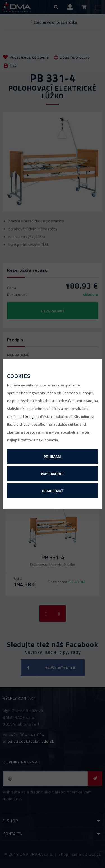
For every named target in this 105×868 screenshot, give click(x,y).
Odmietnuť (53, 491)
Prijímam (52, 456)
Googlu (31, 416)
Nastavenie (52, 474)
